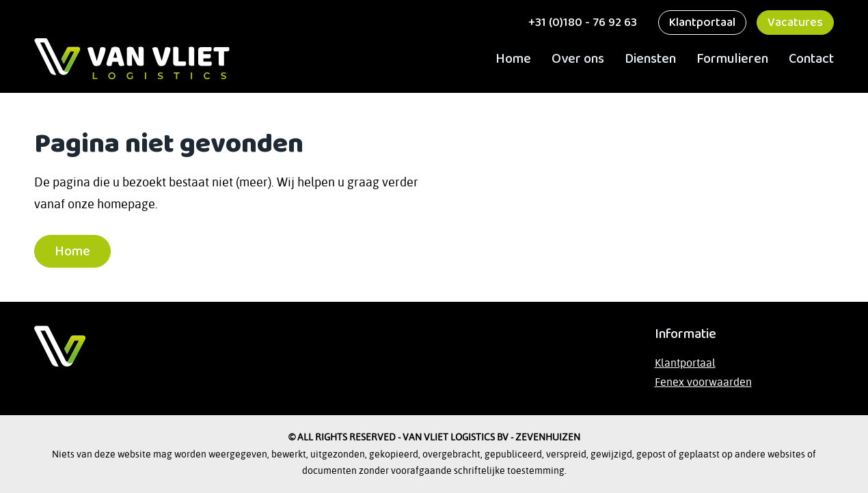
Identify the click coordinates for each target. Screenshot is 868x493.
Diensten (650, 59)
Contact (811, 59)
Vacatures (795, 23)
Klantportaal (702, 23)
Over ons (578, 59)
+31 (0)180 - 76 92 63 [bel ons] (581, 23)
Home (513, 59)
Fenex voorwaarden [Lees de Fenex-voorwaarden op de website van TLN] (703, 382)
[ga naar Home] (132, 59)
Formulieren (732, 59)
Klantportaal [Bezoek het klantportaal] (685, 363)
